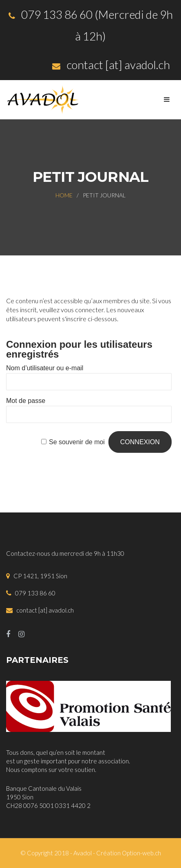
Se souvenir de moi (77, 442)
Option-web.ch (141, 853)
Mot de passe (26, 401)
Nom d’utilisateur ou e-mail (45, 368)
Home (64, 195)
